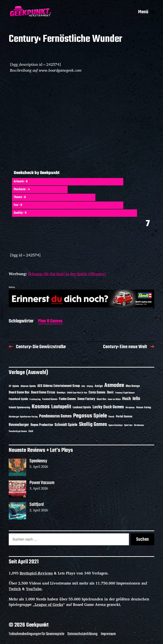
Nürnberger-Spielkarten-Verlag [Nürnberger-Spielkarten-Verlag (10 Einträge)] (23, 417)
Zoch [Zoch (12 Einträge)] (31, 431)
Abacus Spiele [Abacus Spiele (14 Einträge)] (28, 386)
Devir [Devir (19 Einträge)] (110, 393)
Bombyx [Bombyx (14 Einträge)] (61, 393)
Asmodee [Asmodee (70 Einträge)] (114, 386)
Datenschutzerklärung (82, 634)
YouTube (34, 589)
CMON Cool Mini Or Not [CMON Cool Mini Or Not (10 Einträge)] (77, 393)
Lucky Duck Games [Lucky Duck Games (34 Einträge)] (108, 407)
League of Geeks (49, 604)
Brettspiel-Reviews (36, 573)
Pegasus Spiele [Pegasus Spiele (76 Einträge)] (90, 416)
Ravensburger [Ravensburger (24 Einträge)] (19, 425)
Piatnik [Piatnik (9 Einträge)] (111, 417)
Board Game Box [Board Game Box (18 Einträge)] (19, 393)
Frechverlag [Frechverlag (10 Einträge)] (35, 399)
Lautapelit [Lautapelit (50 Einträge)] (61, 407)
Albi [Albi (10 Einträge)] (83, 386)
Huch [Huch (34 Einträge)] (127, 399)
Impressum (108, 634)
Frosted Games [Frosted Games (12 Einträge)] (50, 399)
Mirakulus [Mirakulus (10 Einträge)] (130, 408)
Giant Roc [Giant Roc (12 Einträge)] (101, 399)
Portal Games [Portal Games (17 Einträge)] (124, 417)
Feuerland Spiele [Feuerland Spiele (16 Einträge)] (18, 399)
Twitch (15, 589)
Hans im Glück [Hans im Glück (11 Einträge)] (114, 399)
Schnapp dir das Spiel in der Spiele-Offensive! (67, 274)
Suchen (142, 539)
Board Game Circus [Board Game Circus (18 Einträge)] (43, 393)
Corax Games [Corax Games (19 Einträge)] (97, 393)
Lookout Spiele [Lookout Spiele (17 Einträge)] (82, 408)
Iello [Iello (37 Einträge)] (136, 399)
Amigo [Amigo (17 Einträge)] (99, 386)
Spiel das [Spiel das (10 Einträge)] (128, 425)
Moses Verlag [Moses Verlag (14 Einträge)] (144, 408)
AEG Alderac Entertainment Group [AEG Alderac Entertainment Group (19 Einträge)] (59, 386)
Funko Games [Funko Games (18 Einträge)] (67, 399)
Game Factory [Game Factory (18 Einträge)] (86, 399)
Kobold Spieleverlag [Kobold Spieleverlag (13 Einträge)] (19, 408)
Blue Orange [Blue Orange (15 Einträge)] (133, 386)
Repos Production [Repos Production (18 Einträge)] (42, 425)
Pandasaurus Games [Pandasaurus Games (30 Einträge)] (55, 416)
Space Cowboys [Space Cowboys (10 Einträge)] (116, 425)
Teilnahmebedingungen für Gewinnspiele (36, 634)
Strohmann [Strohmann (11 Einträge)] (139, 425)
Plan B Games (50, 321)
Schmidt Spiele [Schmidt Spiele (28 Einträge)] (66, 425)
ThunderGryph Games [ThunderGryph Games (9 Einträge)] (18, 431)
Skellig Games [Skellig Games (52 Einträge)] (93, 425)
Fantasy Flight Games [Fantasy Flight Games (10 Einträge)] (125, 393)
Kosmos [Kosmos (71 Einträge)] (41, 407)
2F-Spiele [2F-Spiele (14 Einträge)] (14, 386)
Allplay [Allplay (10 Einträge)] (90, 386)
